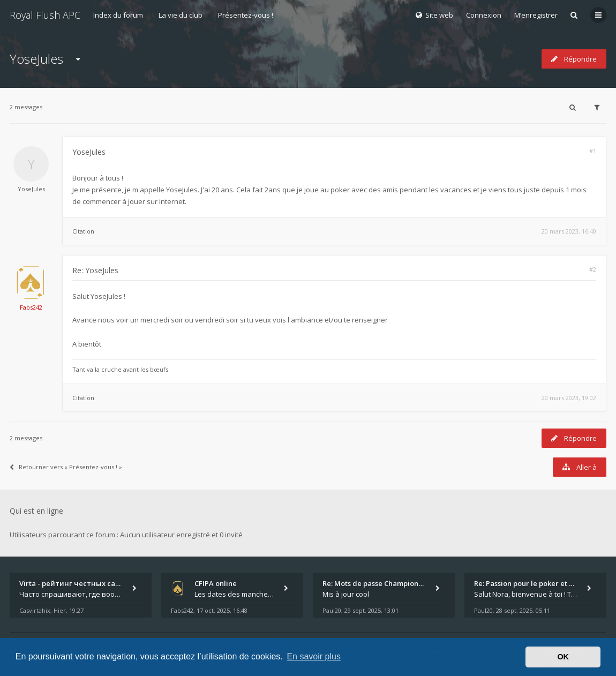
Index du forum (118, 15)
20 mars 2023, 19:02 (569, 398)
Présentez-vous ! (246, 15)
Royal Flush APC (45, 15)
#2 (593, 269)
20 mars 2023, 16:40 (569, 231)
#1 (593, 151)
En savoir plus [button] (314, 656)
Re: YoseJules (95, 270)
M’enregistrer (536, 15)
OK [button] (563, 657)
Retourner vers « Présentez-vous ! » (66, 467)
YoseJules (36, 59)
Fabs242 (31, 307)
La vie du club (181, 15)
